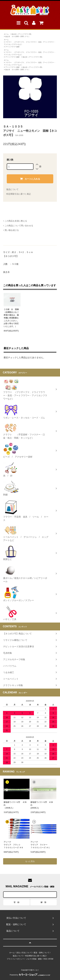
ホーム (6, 34)
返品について (12, 189)
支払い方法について (24, 953)
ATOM (51, 959)
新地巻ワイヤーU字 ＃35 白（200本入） (16, 805)
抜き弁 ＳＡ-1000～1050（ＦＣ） (18, 36)
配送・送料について (42, 953)
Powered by (30, 975)
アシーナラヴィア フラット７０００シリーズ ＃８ (13, 845)
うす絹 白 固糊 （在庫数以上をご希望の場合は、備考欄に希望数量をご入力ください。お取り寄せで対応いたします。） (11, 318)
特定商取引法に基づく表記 (19, 194)
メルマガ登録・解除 (34, 959)
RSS (45, 959)
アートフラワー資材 (12, 47)
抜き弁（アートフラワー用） (22, 34)
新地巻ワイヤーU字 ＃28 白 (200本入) (43, 805)
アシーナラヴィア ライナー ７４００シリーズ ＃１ (40, 845)
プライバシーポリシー (15, 959)
